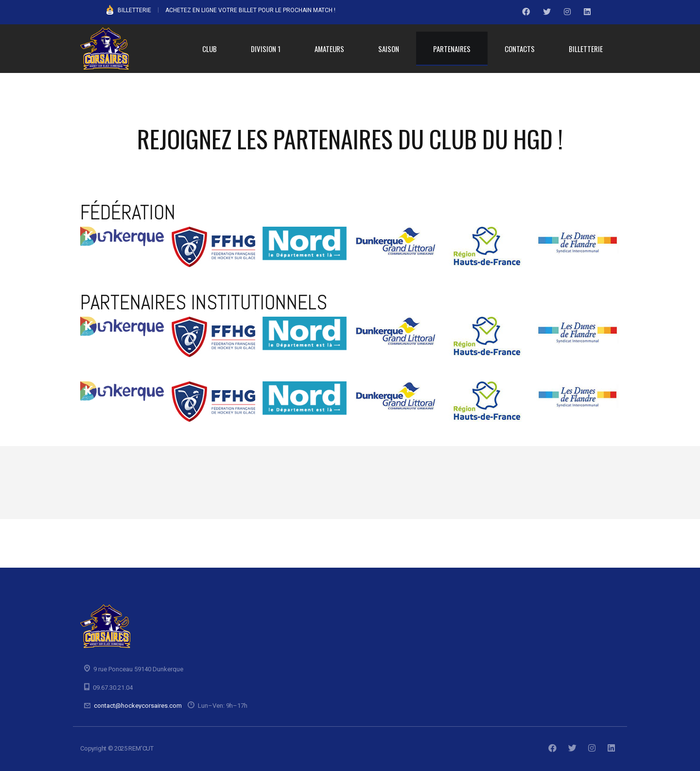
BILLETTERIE (134, 10)
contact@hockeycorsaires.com (138, 706)
